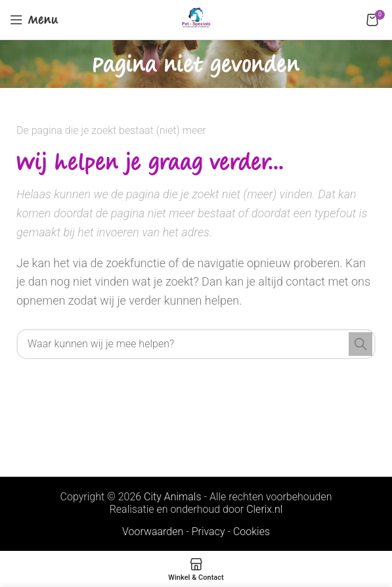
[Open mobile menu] (34, 20)
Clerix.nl (264, 509)
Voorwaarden (153, 532)
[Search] (196, 344)
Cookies (251, 532)
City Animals (172, 497)
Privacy (208, 532)
